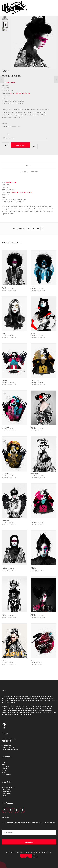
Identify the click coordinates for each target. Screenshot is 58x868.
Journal (4, 770)
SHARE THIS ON (19, 229)
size (8, 134)
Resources (5, 766)
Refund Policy (6, 794)
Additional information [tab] (29, 172)
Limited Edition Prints (14, 126)
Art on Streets (6, 774)
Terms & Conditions (8, 787)
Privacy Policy (6, 790)
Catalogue (5, 768)
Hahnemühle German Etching (20, 93)
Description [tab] (29, 166)
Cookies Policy (6, 792)
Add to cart (21, 145)
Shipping (4, 796)
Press (3, 762)
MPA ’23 (4, 772)
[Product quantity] (5, 145)
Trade (3, 764)
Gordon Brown (11, 83)
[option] (34, 39)
